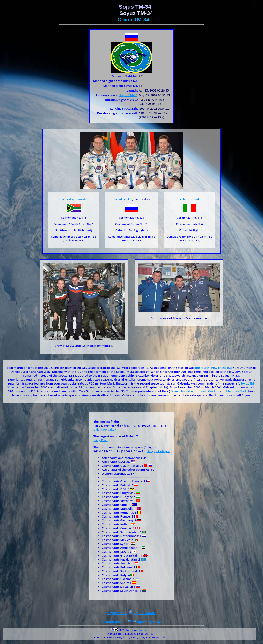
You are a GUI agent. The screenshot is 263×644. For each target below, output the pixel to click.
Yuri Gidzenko (122, 199)
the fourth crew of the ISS (213, 368)
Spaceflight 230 (117, 622)
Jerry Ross (100, 440)
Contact (143, 630)
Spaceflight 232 (146, 622)
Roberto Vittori (189, 199)
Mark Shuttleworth (74, 199)
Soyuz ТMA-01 (145, 613)
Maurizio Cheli (236, 391)
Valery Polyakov (105, 429)
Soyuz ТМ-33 (128, 95)
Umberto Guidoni (207, 391)
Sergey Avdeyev (158, 451)
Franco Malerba (181, 391)
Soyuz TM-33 (117, 613)
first (86, 387)
